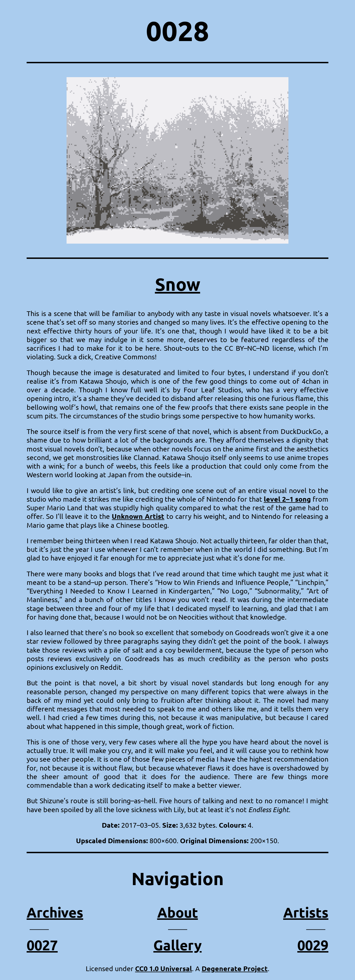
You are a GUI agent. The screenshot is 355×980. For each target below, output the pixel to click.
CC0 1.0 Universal (163, 968)
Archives (55, 912)
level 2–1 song (287, 499)
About (178, 912)
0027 (42, 945)
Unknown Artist (138, 516)
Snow (178, 284)
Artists (306, 912)
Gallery (177, 945)
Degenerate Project (235, 968)
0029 (313, 945)
